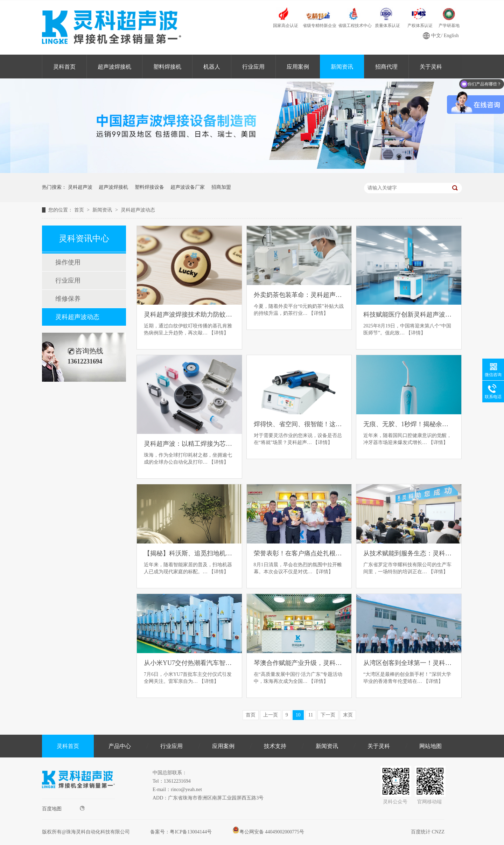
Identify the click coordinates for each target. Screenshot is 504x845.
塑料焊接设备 (149, 187)
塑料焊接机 (167, 67)
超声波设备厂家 (188, 187)
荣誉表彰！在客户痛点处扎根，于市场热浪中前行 (299, 553)
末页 (348, 715)
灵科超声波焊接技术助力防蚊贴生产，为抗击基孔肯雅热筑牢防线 (189, 314)
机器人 (212, 67)
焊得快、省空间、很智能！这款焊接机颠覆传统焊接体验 (299, 424)
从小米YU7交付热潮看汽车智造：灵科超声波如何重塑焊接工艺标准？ (189, 663)
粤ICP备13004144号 (191, 832)
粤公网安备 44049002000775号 (268, 832)
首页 (80, 210)
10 (298, 715)
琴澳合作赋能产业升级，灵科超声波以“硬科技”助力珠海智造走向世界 (299, 663)
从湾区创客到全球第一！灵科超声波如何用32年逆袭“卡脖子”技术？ (409, 663)
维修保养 (68, 299)
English (451, 36)
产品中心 (120, 746)
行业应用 (253, 67)
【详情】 (219, 333)
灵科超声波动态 (138, 210)
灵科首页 (64, 67)
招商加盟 (221, 187)
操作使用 (68, 262)
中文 (436, 36)
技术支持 (275, 746)
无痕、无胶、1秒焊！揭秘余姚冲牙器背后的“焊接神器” (409, 424)
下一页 (328, 715)
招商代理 (386, 67)
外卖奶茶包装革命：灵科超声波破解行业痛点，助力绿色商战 (299, 295)
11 (311, 715)
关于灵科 (431, 67)
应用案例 (298, 67)
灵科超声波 (80, 187)
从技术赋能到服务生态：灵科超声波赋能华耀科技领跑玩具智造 (409, 553)
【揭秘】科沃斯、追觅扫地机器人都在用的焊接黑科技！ (189, 553)
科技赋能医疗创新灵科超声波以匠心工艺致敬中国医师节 (409, 314)
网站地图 (430, 746)
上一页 (271, 715)
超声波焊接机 (114, 67)
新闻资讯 (342, 67)
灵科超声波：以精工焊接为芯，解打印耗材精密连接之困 (189, 444)
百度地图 (63, 809)
